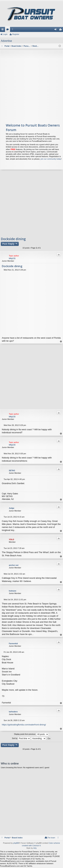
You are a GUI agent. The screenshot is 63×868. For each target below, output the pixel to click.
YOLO (11, 539)
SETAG (12, 470)
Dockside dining (13, 239)
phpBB (16, 843)
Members (13, 30)
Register (16, 34)
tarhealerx (13, 712)
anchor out (14, 565)
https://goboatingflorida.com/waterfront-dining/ (24, 725)
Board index (17, 838)
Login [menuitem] (56, 30)
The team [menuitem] (51, 838)
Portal (7, 46)
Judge (12, 508)
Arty (35, 848)
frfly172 (12, 258)
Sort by (21, 738)
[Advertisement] (31, 85)
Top (61, 342)
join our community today (51, 159)
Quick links (3, 30)
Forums (8, 30)
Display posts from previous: (31, 734)
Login (5, 34)
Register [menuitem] (61, 30)
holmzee (13, 591)
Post (8, 244)
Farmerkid (13, 643)
